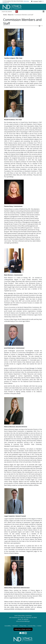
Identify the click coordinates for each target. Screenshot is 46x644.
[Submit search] (17, 12)
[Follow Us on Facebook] (23, 633)
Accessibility (8, 626)
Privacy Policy (23, 626)
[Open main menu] (44, 11)
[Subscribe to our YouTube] (26, 633)
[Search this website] (8, 12)
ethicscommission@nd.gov (23, 621)
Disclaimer (15, 626)
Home (5, 15)
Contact (39, 626)
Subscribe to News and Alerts (23, 629)
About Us (11, 15)
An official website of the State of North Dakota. (16, 2)
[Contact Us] (20, 633)
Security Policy (32, 626)
